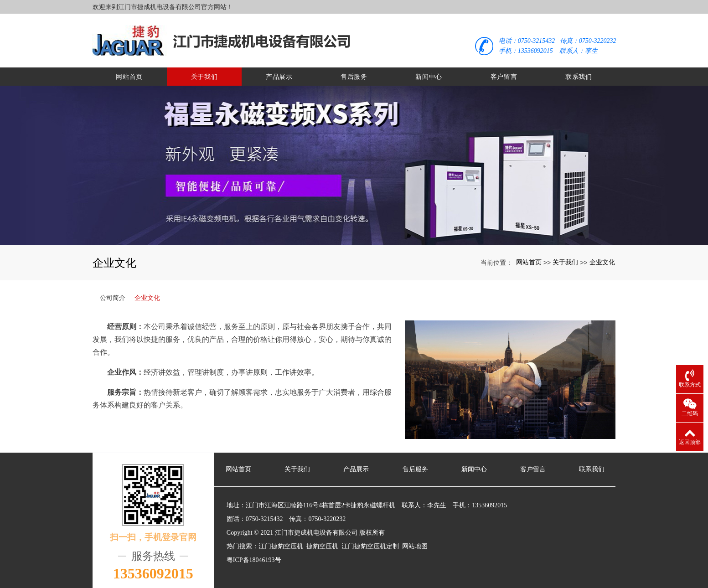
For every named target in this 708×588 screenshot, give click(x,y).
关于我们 (204, 73)
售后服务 (354, 73)
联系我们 (579, 73)
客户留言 (504, 73)
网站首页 (129, 73)
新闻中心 (429, 73)
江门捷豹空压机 (281, 543)
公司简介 (113, 294)
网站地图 (415, 543)
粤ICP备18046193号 (254, 556)
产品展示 (279, 73)
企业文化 (602, 258)
